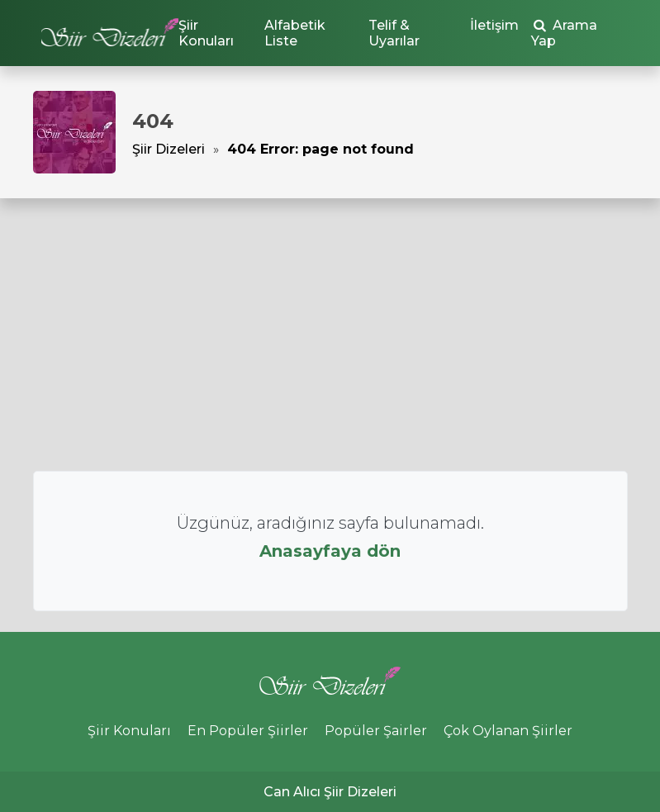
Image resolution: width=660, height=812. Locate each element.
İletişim (494, 25)
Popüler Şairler (376, 731)
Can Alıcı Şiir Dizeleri (330, 792)
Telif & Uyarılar (394, 33)
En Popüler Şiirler (248, 731)
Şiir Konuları (206, 33)
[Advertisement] (330, 335)
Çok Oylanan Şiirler (508, 731)
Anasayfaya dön (330, 551)
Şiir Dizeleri (169, 149)
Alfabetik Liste (295, 33)
